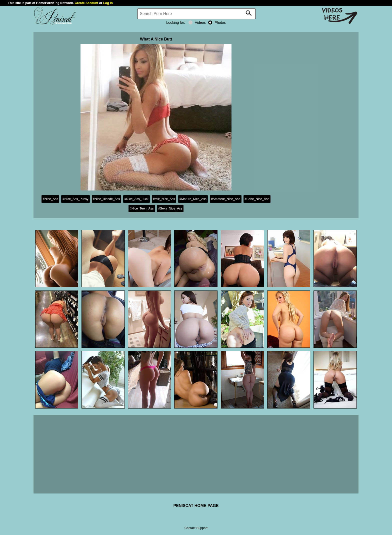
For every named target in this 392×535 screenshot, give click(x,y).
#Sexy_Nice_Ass (170, 208)
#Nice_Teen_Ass (142, 208)
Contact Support (196, 528)
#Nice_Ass (50, 199)
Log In (108, 3)
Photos (217, 22)
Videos (197, 22)
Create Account (86, 3)
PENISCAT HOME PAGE (196, 506)
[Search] (196, 14)
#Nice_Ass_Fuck (136, 199)
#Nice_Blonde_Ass (106, 199)
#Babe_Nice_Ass (257, 199)
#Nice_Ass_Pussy (75, 199)
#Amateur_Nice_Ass (226, 199)
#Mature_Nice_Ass (193, 199)
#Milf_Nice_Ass (164, 199)
